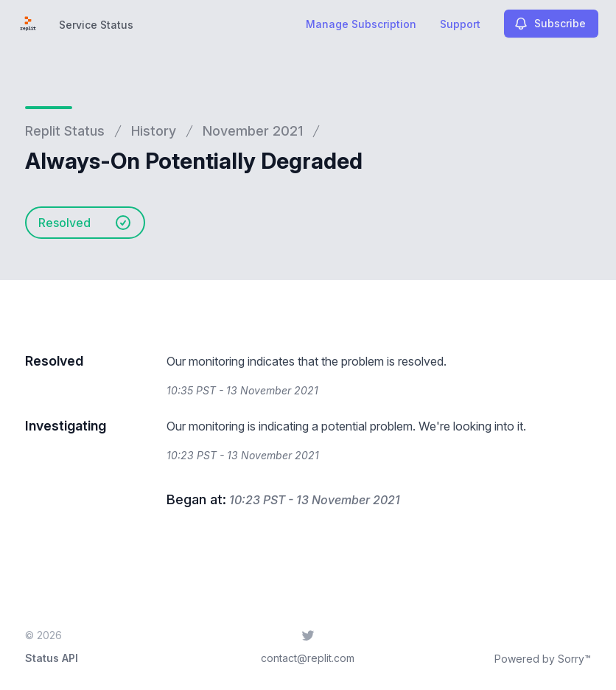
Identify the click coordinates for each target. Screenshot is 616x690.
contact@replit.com (308, 658)
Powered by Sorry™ (543, 659)
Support (460, 24)
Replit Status (65, 131)
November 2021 (253, 131)
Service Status (96, 25)
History (154, 131)
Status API (52, 658)
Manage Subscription (361, 24)
